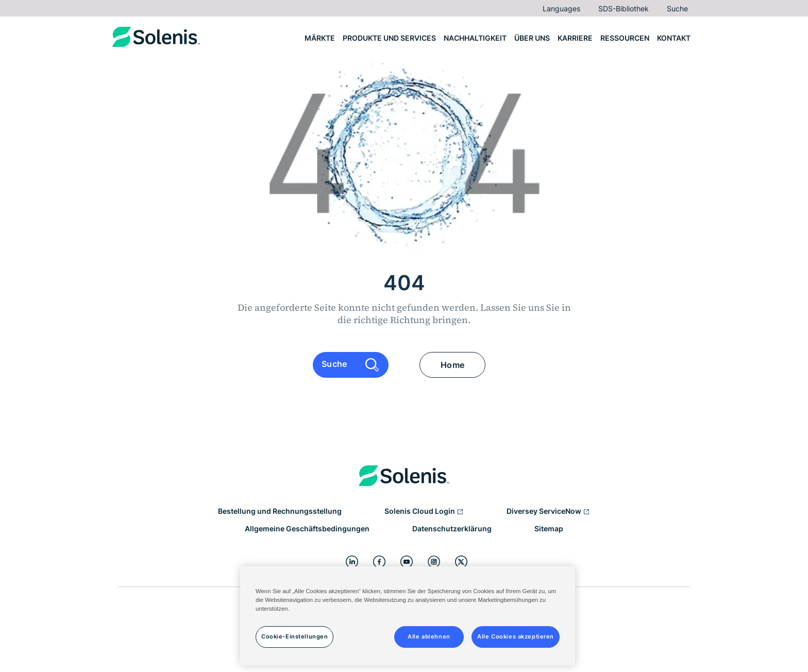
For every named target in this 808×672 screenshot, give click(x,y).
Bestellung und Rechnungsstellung (280, 511)
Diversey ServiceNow (548, 512)
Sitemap (549, 528)
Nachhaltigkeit (475, 38)
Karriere (575, 38)
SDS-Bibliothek (624, 9)
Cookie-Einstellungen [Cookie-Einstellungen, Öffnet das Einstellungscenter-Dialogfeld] (294, 636)
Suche (677, 9)
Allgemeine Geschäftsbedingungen (307, 528)
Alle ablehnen (429, 636)
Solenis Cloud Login (424, 512)
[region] (408, 616)
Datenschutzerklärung (452, 528)
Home (452, 365)
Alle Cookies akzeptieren (516, 636)
